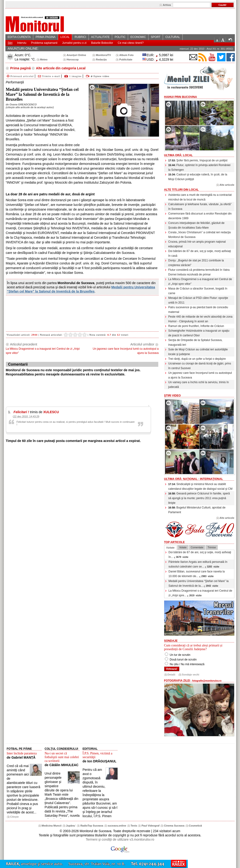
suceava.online (117, 826)
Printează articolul (20, 76)
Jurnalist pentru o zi (74, 43)
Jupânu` (71, 826)
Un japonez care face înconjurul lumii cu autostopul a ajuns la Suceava (200, 375)
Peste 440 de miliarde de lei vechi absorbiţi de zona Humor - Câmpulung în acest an (200, 319)
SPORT (156, 37)
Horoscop (72, 59)
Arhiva (167, 5)
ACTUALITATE (100, 37)
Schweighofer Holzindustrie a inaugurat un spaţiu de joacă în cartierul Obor (199, 333)
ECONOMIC (138, 37)
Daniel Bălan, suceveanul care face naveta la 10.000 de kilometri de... (197, 574)
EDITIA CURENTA (19, 37)
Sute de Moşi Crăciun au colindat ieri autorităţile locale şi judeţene (198, 352)
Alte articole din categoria (60, 68)
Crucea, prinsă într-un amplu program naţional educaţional (197, 244)
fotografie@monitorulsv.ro (207, 681)
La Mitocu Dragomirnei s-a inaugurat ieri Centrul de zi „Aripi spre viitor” (200, 282)
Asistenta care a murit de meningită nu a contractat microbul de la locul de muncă (200, 197)
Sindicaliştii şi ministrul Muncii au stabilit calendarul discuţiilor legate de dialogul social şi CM (200, 486)
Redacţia (101, 59)
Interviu (22, 43)
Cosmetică (196, 826)
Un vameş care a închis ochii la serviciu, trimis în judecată (199, 385)
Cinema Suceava (174, 826)
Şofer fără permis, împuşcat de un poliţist (198, 160)
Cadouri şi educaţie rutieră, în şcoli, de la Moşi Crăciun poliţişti (198, 177)
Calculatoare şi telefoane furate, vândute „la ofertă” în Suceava (200, 207)
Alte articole (227, 185)
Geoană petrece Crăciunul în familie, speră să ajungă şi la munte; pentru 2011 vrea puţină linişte (199, 498)
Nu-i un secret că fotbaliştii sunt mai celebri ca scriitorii (62, 757)
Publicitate (126, 59)
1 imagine (76, 76)
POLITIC (120, 37)
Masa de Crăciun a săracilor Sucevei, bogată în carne (198, 291)
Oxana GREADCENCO (23, 104)
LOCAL (65, 37)
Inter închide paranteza (22, 753)
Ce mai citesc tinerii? (131, 43)
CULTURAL (173, 37)
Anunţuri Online (76, 55)
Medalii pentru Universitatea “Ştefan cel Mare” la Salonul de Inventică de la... (199, 583)
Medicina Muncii (52, 826)
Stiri (10, 43)
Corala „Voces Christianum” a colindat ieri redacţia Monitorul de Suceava (200, 235)
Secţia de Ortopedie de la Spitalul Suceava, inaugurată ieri (195, 342)
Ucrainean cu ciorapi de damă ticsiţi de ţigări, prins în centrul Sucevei (200, 366)
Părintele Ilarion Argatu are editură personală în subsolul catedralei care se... (198, 564)
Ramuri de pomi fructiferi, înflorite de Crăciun (196, 326)
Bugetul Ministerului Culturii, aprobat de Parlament (197, 510)
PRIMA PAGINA (46, 37)
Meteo (44, 59)
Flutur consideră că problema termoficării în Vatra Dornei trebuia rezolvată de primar (199, 272)
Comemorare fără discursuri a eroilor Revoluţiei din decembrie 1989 (200, 216)
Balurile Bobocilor (102, 43)
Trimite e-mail (49, 76)
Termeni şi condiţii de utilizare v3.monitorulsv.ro (120, 839)
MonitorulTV (103, 55)
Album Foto (126, 55)
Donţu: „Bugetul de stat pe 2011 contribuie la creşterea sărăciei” (196, 263)
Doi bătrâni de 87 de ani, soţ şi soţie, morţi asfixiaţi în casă (200, 253)
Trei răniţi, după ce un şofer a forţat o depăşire (197, 359)
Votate (183, 547)
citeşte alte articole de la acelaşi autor (30, 107)
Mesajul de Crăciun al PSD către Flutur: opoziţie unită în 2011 (198, 300)
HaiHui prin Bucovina (181, 97)
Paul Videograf (150, 826)
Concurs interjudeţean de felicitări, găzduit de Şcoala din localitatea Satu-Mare (196, 225)
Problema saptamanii (44, 43)
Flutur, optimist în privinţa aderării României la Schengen (199, 167)
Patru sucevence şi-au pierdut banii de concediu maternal (198, 310)
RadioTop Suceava (92, 826)
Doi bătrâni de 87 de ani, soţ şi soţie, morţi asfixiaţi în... (200, 555)
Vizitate (170, 548)
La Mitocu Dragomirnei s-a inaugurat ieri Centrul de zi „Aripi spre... (200, 593)
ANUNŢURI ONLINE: (23, 48)
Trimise (212, 547)
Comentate (197, 547)
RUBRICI (80, 37)
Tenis (134, 826)
